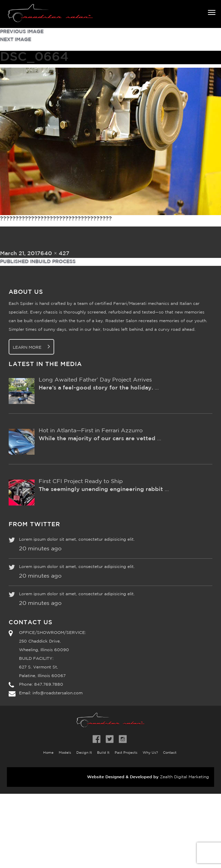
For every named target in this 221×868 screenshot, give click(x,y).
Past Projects (126, 753)
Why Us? (150, 753)
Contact (170, 753)
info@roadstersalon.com (57, 693)
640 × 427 (55, 254)
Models (65, 753)
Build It (103, 753)
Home (48, 753)
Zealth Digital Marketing (184, 777)
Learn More (31, 346)
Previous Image (22, 32)
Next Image (16, 40)
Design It (84, 753)
